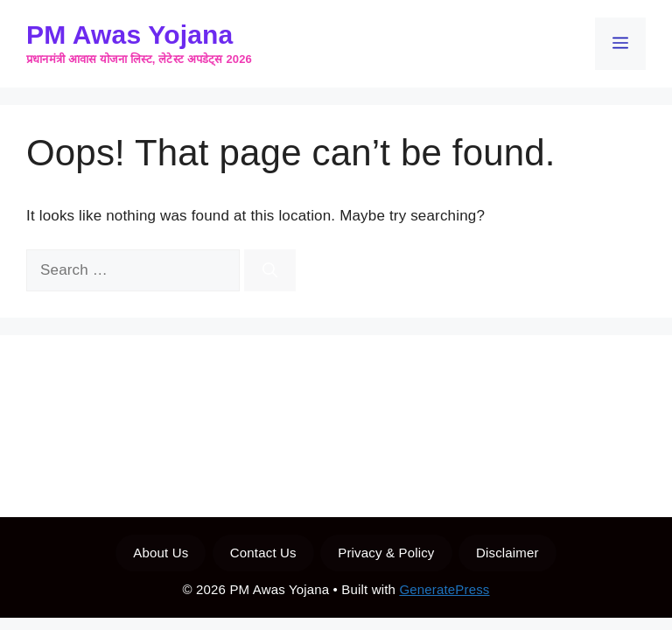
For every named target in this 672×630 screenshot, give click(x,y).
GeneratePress (444, 589)
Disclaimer (507, 553)
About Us (161, 553)
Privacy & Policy (386, 553)
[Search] (270, 270)
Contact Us (263, 553)
